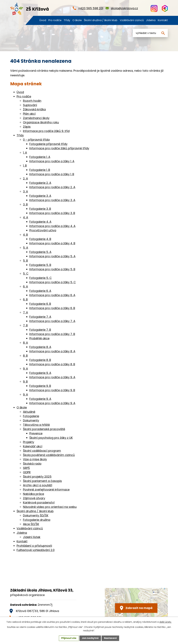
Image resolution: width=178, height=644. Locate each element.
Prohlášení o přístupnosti (34, 546)
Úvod (20, 92)
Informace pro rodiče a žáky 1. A (52, 161)
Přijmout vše (69, 638)
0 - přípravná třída (36, 140)
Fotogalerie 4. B (40, 239)
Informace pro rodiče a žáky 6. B (52, 308)
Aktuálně (29, 412)
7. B (25, 325)
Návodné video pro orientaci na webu (50, 507)
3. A (25, 191)
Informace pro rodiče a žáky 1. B (52, 174)
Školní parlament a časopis (42, 481)
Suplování (30, 105)
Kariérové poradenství (39, 502)
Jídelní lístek (32, 537)
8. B (25, 356)
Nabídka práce (33, 494)
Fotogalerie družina (37, 520)
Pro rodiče (24, 96)
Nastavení (110, 638)
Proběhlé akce (39, 338)
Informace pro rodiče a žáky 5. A (52, 256)
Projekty (29, 442)
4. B (25, 235)
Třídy (20, 135)
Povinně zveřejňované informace (46, 490)
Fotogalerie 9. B (40, 386)
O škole (22, 407)
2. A (25, 178)
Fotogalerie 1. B (40, 170)
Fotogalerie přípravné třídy (48, 144)
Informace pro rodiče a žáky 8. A (52, 351)
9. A (25, 369)
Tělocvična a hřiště (36, 425)
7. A (25, 312)
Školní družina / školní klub (35, 511)
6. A (25, 286)
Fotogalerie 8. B (40, 360)
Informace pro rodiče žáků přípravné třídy (59, 148)
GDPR (27, 472)
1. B (25, 166)
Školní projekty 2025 (37, 477)
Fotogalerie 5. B (40, 265)
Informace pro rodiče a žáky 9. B (52, 390)
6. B (25, 299)
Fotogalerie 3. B (40, 209)
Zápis (27, 127)
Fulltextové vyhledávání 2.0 (36, 550)
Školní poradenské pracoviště (44, 429)
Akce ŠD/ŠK (31, 524)
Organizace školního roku (41, 122)
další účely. (165, 622)
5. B (25, 261)
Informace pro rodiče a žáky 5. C (53, 282)
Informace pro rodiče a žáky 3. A (52, 200)
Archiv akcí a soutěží (38, 485)
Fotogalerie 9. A (40, 373)
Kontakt (22, 541)
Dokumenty (31, 420)
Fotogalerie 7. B (40, 330)
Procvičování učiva (43, 230)
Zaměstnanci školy (36, 118)
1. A (25, 153)
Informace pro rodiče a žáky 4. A (52, 226)
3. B (25, 204)
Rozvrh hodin (32, 101)
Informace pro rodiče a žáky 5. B (52, 269)
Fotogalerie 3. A (40, 196)
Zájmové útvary (34, 498)
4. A (26, 217)
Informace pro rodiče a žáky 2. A (52, 187)
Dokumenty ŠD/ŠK (36, 515)
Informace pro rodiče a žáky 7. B (52, 334)
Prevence (36, 433)
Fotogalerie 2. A (40, 183)
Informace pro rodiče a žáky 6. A (52, 295)
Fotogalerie (31, 416)
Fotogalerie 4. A (40, 222)
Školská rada (32, 464)
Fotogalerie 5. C (41, 278)
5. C (26, 274)
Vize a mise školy (35, 459)
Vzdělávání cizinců (30, 528)
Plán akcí (29, 114)
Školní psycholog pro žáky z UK (51, 438)
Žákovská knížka (34, 109)
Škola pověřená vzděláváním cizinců (49, 455)
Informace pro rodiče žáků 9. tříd (46, 131)
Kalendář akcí (33, 446)
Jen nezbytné (90, 638)
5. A (26, 248)
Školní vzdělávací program (42, 451)
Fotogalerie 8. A (40, 347)
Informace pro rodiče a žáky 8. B (52, 364)
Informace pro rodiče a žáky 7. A (52, 321)
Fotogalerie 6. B (40, 304)
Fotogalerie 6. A (40, 291)
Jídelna (22, 533)
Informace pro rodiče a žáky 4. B (52, 243)
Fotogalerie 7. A (40, 317)
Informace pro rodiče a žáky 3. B (52, 213)
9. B (25, 382)
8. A (25, 343)
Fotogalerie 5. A (40, 252)
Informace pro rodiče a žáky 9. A (52, 377)
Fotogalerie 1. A (40, 157)
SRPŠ (26, 468)
